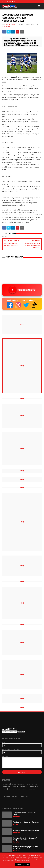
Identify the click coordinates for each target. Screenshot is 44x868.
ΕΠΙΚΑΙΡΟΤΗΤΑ (22, 784)
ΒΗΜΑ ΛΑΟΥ (24, 789)
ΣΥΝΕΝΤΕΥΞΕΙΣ (24, 787)
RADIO (10, 789)
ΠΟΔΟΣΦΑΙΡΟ (6, 784)
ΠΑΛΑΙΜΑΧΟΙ (32, 789)
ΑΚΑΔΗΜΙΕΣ (35, 784)
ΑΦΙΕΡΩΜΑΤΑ (15, 787)
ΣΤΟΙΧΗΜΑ (6, 26)
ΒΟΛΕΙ (29, 784)
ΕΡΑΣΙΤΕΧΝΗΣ (16, 789)
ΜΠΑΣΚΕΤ (14, 784)
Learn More (19, 864)
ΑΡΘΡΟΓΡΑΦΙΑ (6, 787)
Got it (27, 864)
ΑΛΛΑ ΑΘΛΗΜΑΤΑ (34, 787)
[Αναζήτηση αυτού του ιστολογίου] (10, 732)
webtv (5, 789)
